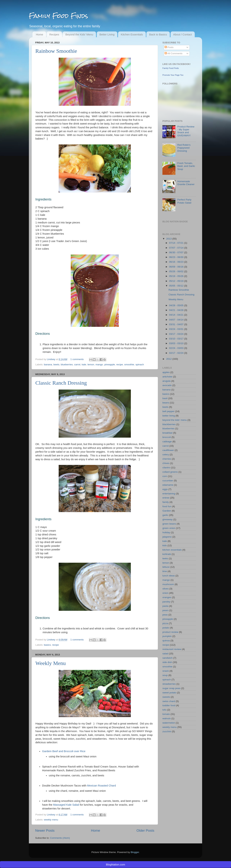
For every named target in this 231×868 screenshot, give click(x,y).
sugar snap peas (171, 688)
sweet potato (169, 693)
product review (170, 632)
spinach (140, 364)
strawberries (169, 684)
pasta (165, 606)
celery (166, 455)
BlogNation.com (115, 864)
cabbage (167, 442)
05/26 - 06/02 (177, 271)
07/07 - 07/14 (177, 248)
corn (165, 476)
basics (47, 645)
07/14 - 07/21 (177, 243)
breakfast (167, 433)
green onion (169, 528)
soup (165, 675)
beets (56, 364)
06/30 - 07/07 (177, 252)
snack (166, 671)
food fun (167, 506)
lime (165, 571)
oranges (167, 597)
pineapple (110, 364)
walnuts (167, 718)
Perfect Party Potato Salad (184, 201)
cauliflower (168, 450)
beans (166, 403)
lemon (91, 364)
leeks (165, 558)
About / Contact (183, 34)
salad (165, 654)
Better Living (107, 34)
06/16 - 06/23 (177, 262)
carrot (77, 364)
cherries (167, 459)
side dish (167, 662)
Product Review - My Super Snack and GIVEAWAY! (186, 131)
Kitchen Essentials (132, 34)
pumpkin (167, 636)
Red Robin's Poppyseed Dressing (184, 148)
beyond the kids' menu (175, 420)
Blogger (135, 852)
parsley (166, 602)
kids (165, 545)
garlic (165, 515)
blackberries (169, 424)
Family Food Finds (58, 16)
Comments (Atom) (60, 838)
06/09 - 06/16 (177, 267)
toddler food (169, 705)
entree (166, 498)
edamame (168, 485)
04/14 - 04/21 (177, 315)
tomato (166, 714)
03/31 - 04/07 (177, 324)
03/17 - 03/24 (177, 334)
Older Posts (145, 830)
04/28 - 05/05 (177, 305)
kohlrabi (167, 554)
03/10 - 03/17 (177, 339)
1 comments (77, 359)
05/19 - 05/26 (177, 276)
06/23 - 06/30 (177, 257)
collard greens (170, 472)
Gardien (167, 511)
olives (166, 589)
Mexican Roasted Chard (102, 786)
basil (165, 398)
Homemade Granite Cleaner (186, 183)
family (166, 502)
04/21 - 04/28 (177, 310)
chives (166, 463)
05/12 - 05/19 (177, 281)
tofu (164, 710)
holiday (166, 532)
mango (99, 364)
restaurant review (172, 649)
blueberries (67, 364)
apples (166, 372)
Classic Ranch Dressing (61, 383)
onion (165, 593)
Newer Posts (45, 830)
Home (40, 34)
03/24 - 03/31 (177, 329)
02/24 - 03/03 (177, 348)
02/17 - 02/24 (177, 353)
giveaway (167, 519)
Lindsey (51, 359)
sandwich (167, 658)
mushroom (168, 584)
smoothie (129, 364)
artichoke (167, 377)
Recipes (54, 34)
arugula (166, 381)
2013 (169, 239)
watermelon (169, 723)
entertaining (169, 494)
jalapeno (167, 537)
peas (165, 615)
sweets (166, 697)
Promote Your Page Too (173, 75)
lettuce (166, 567)
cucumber (168, 481)
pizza (165, 623)
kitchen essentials (172, 550)
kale (84, 364)
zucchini (167, 731)
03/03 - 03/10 (177, 343)
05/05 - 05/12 (177, 286)
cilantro (166, 468)
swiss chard (169, 701)
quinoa (166, 641)
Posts (169, 47)
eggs (165, 489)
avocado (167, 385)
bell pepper (168, 411)
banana (48, 364)
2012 (169, 359)
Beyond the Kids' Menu (79, 34)
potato (166, 628)
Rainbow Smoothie (56, 51)
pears (165, 610)
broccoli (167, 437)
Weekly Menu (51, 663)
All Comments (174, 53)
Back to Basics (158, 34)
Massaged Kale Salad (66, 805)
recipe (120, 364)
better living (169, 416)
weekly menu (51, 820)
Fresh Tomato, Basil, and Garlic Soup (186, 166)
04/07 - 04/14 (177, 320)
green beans (169, 524)
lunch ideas (169, 576)
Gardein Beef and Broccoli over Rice (64, 751)
